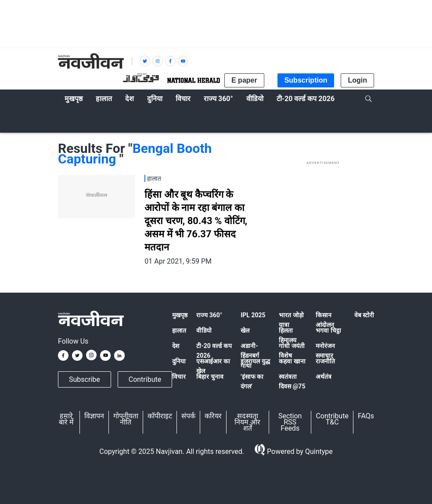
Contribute (145, 379)
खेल (245, 330)
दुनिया (179, 361)
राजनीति (325, 361)
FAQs (366, 416)
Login (357, 80)
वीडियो (204, 330)
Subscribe (85, 379)
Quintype (318, 451)
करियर (213, 416)
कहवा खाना (292, 361)
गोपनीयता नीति (126, 419)
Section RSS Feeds (290, 422)
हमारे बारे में (66, 419)
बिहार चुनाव (210, 377)
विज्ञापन (94, 416)
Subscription (306, 80)
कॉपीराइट (160, 416)
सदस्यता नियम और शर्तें (247, 422)
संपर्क (188, 416)
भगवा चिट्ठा (328, 330)
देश (176, 346)
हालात (179, 330)
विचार (179, 377)
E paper (244, 80)
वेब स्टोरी (364, 315)
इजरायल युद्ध (255, 361)
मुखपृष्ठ (180, 315)
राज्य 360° (209, 315)
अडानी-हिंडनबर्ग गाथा (250, 356)
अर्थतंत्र (324, 377)
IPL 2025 (253, 315)
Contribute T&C (332, 419)
